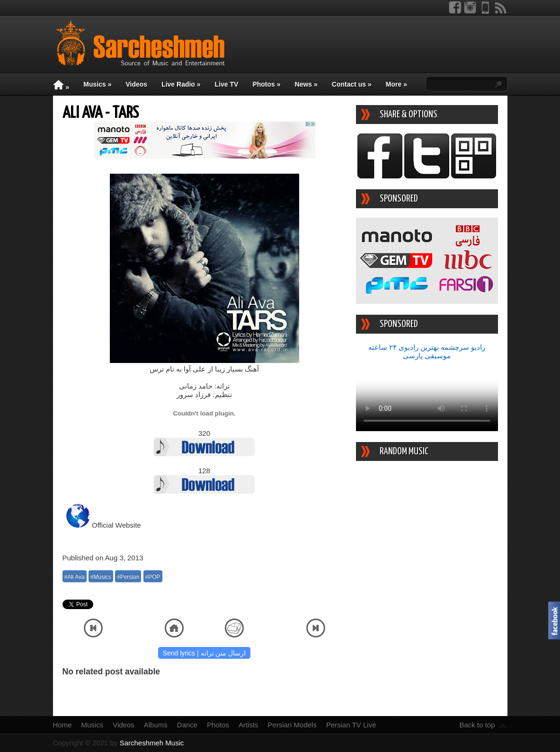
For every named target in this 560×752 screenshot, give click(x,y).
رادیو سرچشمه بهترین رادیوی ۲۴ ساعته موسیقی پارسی (427, 351)
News (306, 84)
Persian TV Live (351, 725)
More (396, 84)
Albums (156, 725)
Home (62, 725)
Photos (266, 84)
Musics (97, 84)
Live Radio (181, 84)
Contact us (352, 84)
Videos (136, 84)
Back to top (477, 725)
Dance (187, 725)
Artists (249, 725)
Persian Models (292, 725)
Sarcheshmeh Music (152, 743)
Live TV (227, 84)
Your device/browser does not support (427, 396)
